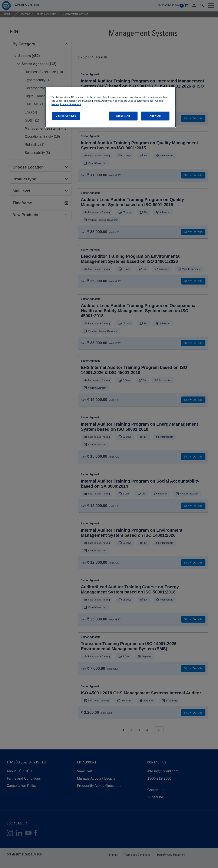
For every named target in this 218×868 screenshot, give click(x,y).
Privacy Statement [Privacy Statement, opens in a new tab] (71, 104)
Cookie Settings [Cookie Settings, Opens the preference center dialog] (66, 116)
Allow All (155, 116)
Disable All (123, 116)
